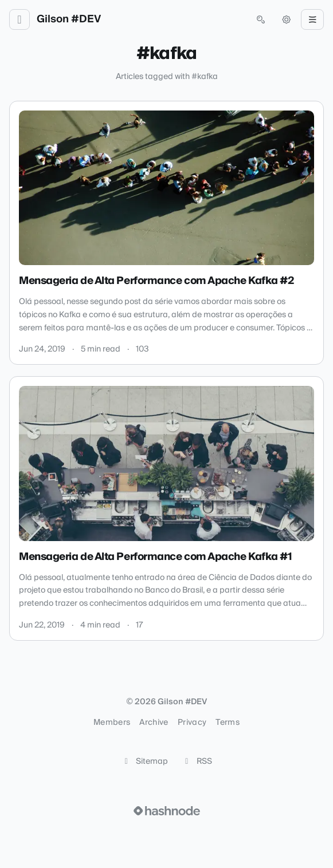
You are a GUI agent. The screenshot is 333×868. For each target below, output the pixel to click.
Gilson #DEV (69, 19)
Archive (154, 723)
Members (112, 723)
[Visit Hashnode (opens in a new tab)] (167, 811)
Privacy (192, 723)
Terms (228, 723)
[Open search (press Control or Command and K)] (261, 19)
